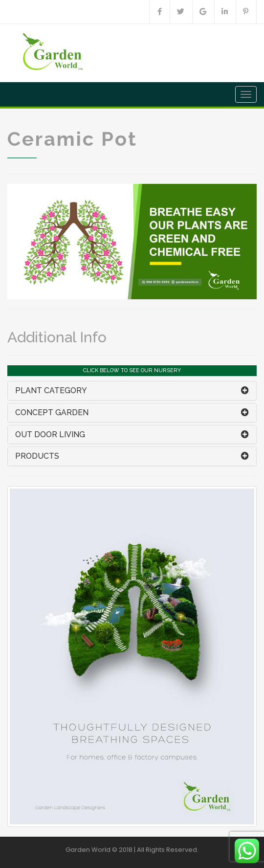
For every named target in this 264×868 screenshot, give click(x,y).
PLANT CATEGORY (51, 390)
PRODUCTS (37, 456)
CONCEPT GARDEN (52, 412)
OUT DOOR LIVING (50, 434)
